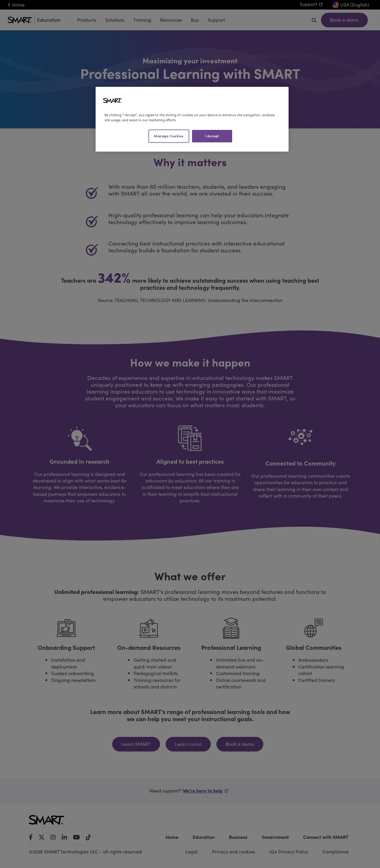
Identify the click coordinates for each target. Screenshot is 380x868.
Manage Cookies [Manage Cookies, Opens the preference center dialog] (169, 136)
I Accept (212, 136)
